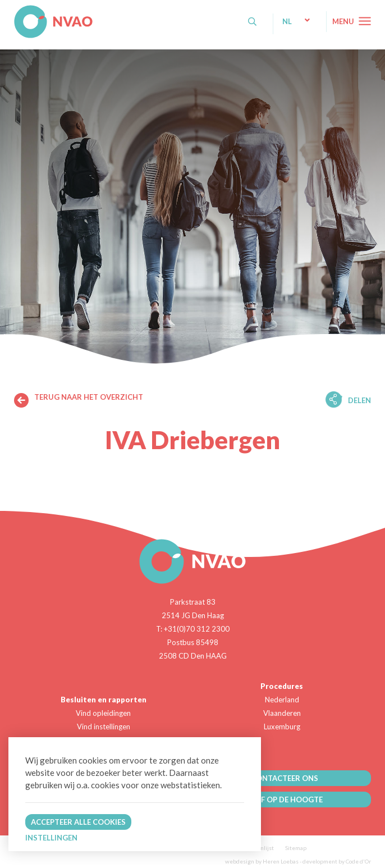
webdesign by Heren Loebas (262, 861)
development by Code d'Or (337, 861)
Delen (359, 400)
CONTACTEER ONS (285, 778)
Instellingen (51, 838)
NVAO (15, 11)
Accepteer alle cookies (78, 822)
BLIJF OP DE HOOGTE (285, 800)
